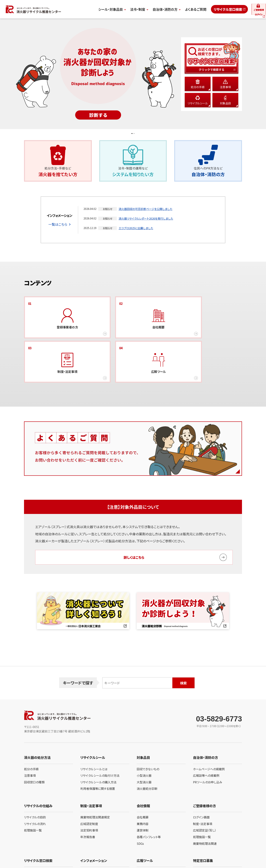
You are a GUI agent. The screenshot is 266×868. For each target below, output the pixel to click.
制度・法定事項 (203, 786)
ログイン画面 (201, 780)
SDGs (140, 806)
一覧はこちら (58, 228)
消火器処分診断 (147, 751)
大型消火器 (144, 745)
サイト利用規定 (32, 853)
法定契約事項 (89, 793)
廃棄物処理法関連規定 (95, 780)
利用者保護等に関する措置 (98, 751)
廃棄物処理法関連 (205, 806)
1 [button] (131, 134)
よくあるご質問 (173, 9)
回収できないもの (148, 732)
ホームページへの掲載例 (209, 732)
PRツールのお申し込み (208, 745)
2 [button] (135, 134)
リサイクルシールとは (94, 732)
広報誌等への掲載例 (206, 738)
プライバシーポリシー (56, 853)
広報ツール (145, 823)
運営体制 (143, 793)
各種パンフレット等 (149, 800)
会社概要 (143, 780)
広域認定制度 (89, 786)
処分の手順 (31, 732)
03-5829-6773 (219, 682)
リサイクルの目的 (35, 780)
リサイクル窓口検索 (205, 9)
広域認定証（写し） (205, 793)
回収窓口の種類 (34, 745)
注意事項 (30, 738)
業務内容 (143, 786)
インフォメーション (94, 823)
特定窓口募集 (203, 823)
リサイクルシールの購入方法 (98, 745)
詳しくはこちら (134, 520)
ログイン (250, 9)
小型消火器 (144, 738)
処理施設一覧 (33, 793)
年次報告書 (88, 800)
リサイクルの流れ (35, 786)
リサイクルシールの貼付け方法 (100, 738)
